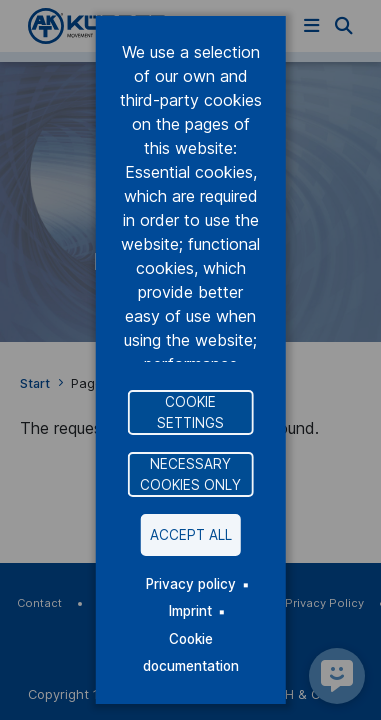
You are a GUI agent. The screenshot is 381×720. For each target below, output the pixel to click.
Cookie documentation (191, 652)
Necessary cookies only (190, 474)
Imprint (190, 611)
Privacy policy (191, 584)
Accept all (191, 535)
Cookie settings (190, 412)
